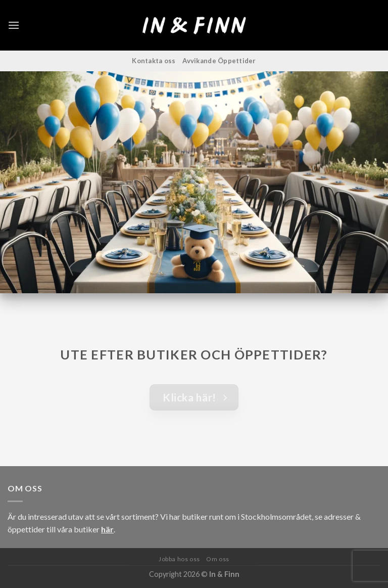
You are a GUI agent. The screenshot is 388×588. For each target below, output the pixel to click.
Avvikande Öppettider (219, 61)
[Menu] (14, 25)
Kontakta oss (154, 61)
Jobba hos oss (179, 559)
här (107, 529)
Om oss (218, 559)
